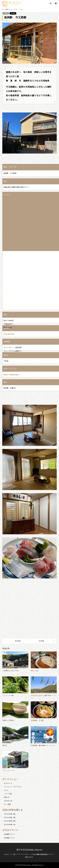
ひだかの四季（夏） (10, 818)
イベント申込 (8, 794)
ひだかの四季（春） (10, 814)
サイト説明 (7, 804)
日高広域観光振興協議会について (43, 854)
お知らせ (7, 797)
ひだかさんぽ (8, 801)
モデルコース (8, 783)
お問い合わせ (29, 857)
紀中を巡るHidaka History (29, 850)
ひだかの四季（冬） (10, 825)
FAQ (6, 854)
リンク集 (12, 854)
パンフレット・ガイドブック (13, 787)
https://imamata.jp (11, 375)
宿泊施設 (13, 13)
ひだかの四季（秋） (10, 821)
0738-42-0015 (9, 334)
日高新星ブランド (9, 838)
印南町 (6, 13)
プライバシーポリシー (24, 854)
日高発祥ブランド (9, 834)
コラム (6, 790)
